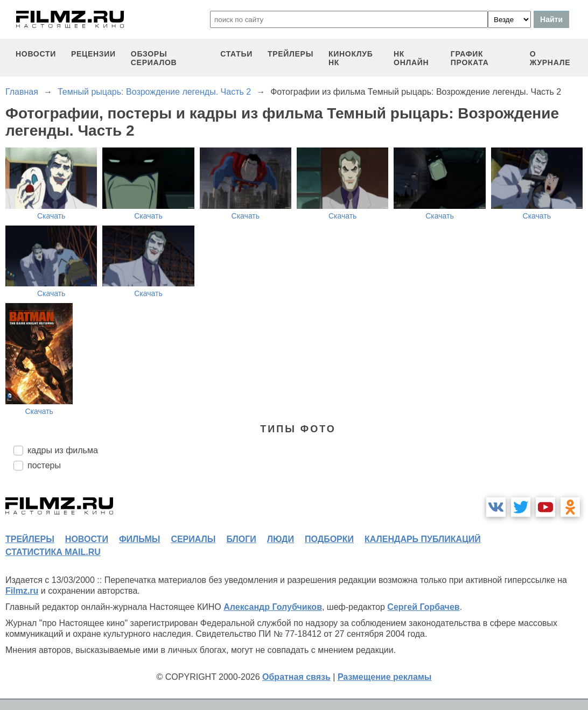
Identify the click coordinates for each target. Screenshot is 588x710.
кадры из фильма (63, 450)
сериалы (193, 539)
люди (281, 539)
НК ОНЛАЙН (411, 58)
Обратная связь (296, 677)
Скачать (51, 216)
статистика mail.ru (53, 552)
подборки (329, 539)
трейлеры (290, 54)
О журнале (550, 58)
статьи (236, 54)
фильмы (139, 539)
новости (36, 54)
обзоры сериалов (154, 58)
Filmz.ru (22, 591)
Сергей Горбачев (423, 607)
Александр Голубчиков (273, 607)
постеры (44, 465)
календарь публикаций (423, 539)
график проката (470, 58)
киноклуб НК (351, 58)
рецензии (93, 54)
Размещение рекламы (385, 677)
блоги (241, 539)
